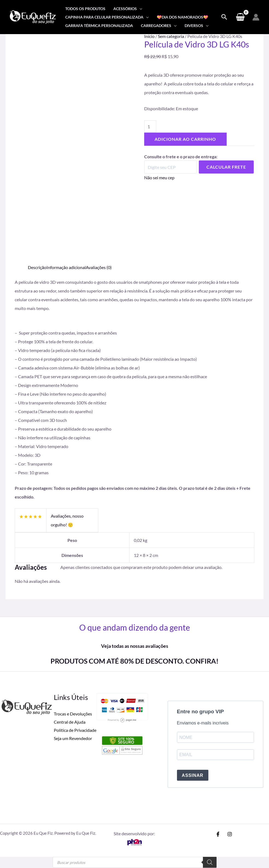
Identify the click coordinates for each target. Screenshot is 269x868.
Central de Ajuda (70, 722)
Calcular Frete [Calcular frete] (226, 167)
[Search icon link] (224, 17)
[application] (140, 9)
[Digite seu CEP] (170, 167)
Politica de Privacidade (75, 730)
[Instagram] (230, 834)
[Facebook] (218, 834)
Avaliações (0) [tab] (99, 267)
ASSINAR (193, 776)
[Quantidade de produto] (150, 126)
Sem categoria (171, 36)
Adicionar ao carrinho (185, 139)
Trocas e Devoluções (73, 714)
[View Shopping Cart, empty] (240, 17)
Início (149, 36)
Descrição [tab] (37, 267)
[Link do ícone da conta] (256, 17)
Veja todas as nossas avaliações (135, 646)
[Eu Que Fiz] (33, 17)
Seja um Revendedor (73, 738)
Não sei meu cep (159, 178)
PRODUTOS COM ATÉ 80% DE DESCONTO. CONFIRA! (135, 661)
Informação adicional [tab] (66, 267)
